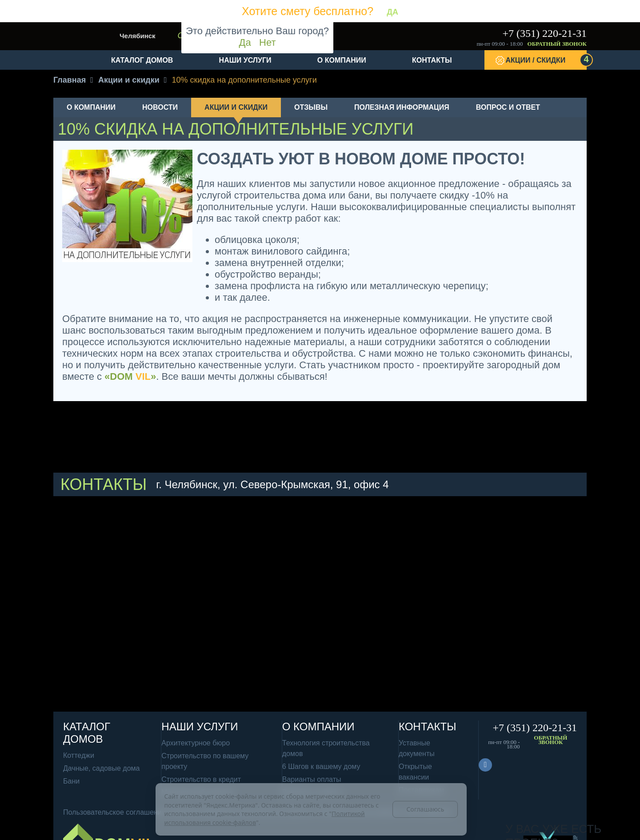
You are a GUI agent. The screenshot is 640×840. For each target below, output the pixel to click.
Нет (267, 42)
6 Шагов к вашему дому (321, 766)
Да (245, 42)
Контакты (432, 60)
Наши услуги (245, 60)
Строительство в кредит (201, 779)
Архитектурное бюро (196, 743)
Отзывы (311, 107)
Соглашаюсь (425, 809)
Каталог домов (142, 60)
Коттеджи (79, 755)
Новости (160, 107)
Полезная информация (402, 107)
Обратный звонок (557, 44)
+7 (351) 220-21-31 (544, 33)
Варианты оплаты (312, 779)
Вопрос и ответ (508, 107)
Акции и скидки (236, 107)
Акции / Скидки (546, 60)
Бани (71, 781)
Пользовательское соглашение (114, 812)
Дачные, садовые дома (101, 768)
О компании (342, 60)
